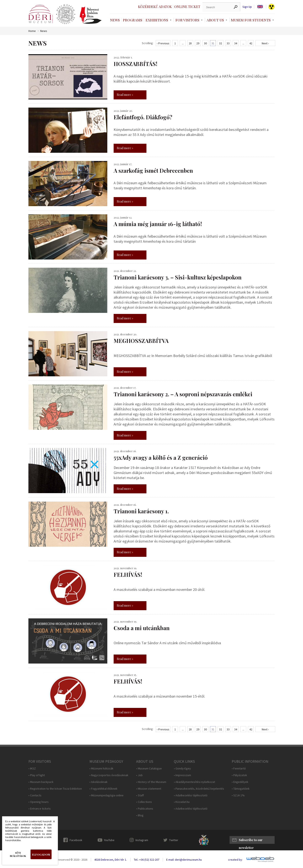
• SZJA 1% (238, 795)
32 (221, 43)
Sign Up (247, 7)
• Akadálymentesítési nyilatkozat (194, 782)
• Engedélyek (240, 782)
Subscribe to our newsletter (251, 841)
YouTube (109, 840)
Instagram (142, 840)
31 (213, 43)
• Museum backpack (41, 782)
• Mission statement (149, 789)
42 (251, 43)
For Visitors (187, 20)
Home (32, 31)
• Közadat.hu (182, 802)
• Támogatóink (241, 789)
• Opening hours (39, 802)
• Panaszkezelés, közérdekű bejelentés (199, 789)
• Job (139, 775)
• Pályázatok (239, 775)
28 (190, 43)
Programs (133, 20)
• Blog (140, 815)
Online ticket (187, 7)
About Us (215, 20)
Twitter (174, 840)
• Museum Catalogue (149, 769)
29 (198, 43)
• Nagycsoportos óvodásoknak (109, 775)
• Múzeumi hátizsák (101, 769)
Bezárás (52, 823)
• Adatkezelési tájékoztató (191, 795)
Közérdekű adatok (155, 7)
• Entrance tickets (40, 809)
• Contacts (35, 795)
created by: (235, 860)
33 (228, 43)
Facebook (76, 840)
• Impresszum (182, 775)
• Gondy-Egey (182, 769)
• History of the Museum (151, 782)
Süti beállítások (18, 854)
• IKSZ (32, 769)
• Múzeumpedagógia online (106, 795)
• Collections (144, 802)
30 (205, 43)
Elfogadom (41, 854)
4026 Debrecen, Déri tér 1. (111, 860)
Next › (265, 43)
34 (236, 43)
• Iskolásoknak (98, 782)
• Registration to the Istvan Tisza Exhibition (55, 789)
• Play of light (37, 775)
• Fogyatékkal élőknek (103, 789)
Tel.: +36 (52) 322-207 (147, 860)
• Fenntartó (239, 769)
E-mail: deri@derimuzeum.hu (184, 860)
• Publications (145, 809)
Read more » (125, 95)
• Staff (140, 795)
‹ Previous (163, 43)
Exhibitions (157, 20)
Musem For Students (251, 20)
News (115, 20)
